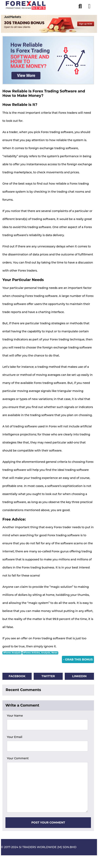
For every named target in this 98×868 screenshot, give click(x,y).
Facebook (17, 676)
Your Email (15, 737)
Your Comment (18, 758)
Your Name (15, 716)
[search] (82, 5)
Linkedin (79, 676)
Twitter (48, 676)
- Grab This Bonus (78, 659)
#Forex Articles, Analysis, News (40, 653)
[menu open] (89, 5)
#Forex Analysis (12, 653)
